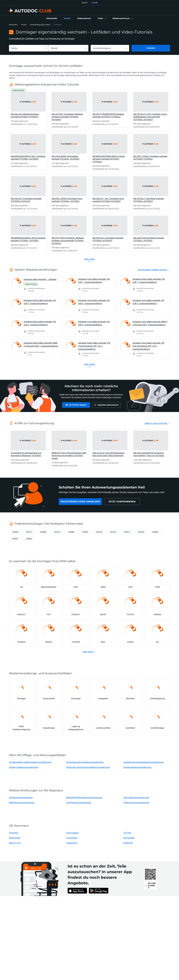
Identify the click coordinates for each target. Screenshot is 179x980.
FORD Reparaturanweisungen (136, 802)
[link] (52, 18)
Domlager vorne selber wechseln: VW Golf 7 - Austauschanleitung (94, 281)
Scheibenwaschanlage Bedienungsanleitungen (143, 762)
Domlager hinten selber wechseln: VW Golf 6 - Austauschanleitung (40, 323)
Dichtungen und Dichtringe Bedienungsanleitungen (88, 767)
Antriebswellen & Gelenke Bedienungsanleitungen (30, 762)
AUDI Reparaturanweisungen (79, 802)
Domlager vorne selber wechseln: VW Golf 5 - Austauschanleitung (148, 302)
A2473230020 (72, 833)
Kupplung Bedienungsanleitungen (24, 767)
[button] (102, 18)
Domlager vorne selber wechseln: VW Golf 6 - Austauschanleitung (94, 323)
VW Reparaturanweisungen (21, 797)
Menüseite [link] (13, 25)
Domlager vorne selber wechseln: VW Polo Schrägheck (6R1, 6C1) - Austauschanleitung (148, 346)
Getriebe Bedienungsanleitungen (137, 767)
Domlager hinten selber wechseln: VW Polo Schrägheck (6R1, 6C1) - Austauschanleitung (94, 346)
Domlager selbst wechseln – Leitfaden (40, 279)
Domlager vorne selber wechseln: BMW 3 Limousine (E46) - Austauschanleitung (150, 323)
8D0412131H (15, 843)
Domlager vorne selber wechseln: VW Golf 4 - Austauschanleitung (94, 302)
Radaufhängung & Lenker (40, 25)
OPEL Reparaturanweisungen (136, 797)
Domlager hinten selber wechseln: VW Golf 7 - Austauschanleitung (149, 281)
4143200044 (72, 838)
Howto (24, 25)
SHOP (84, 3)
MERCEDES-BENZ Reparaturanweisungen (84, 797)
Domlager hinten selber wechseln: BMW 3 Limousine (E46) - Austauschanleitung (41, 344)
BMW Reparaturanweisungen (22, 802)
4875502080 (129, 838)
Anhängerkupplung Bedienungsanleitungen (85, 762)
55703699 (13, 833)
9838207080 (15, 838)
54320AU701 (72, 843)
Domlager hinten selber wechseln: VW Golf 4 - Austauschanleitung (40, 302)
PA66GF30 (128, 843)
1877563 (127, 833)
